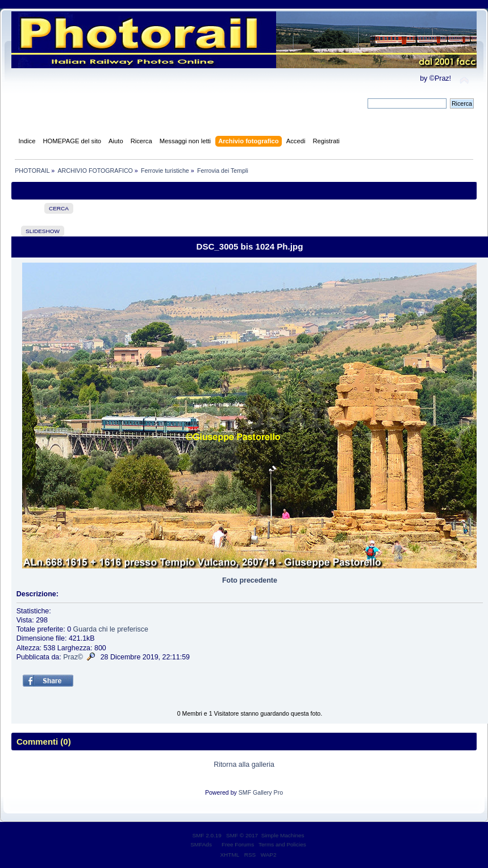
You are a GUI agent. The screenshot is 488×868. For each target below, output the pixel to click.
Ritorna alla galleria (244, 765)
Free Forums (238, 844)
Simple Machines (283, 835)
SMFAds (201, 844)
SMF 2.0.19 (207, 835)
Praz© (73, 657)
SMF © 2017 (242, 835)
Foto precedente (250, 580)
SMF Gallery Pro (261, 792)
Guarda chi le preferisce (111, 629)
